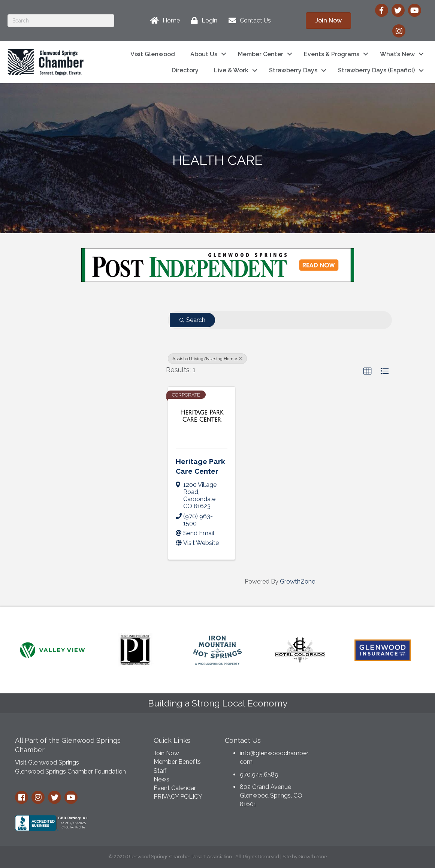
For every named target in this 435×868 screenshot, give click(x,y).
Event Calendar (175, 788)
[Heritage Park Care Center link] (201, 416)
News (161, 779)
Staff (160, 771)
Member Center (261, 54)
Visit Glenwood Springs (47, 762)
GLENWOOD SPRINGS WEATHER (373, 760)
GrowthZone (297, 581)
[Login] (202, 21)
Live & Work (231, 70)
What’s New (397, 54)
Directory (185, 70)
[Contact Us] (248, 21)
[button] (368, 371)
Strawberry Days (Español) (376, 70)
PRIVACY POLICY (178, 797)
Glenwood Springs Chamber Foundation (70, 771)
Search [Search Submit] (192, 320)
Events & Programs (332, 54)
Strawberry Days (293, 70)
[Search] (61, 21)
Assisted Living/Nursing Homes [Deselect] (207, 359)
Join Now (166, 753)
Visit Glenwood (153, 54)
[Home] (163, 21)
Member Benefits (177, 762)
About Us (204, 54)
